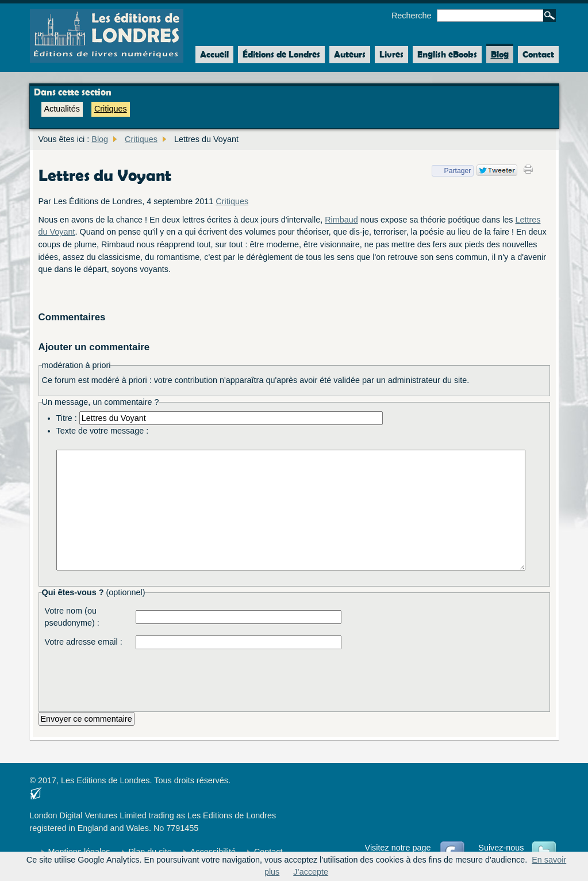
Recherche (412, 16)
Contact (538, 54)
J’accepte (311, 872)
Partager (451, 171)
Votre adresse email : (84, 642)
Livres (391, 54)
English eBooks (447, 54)
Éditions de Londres (281, 54)
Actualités (62, 109)
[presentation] (223, 677)
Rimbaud (341, 220)
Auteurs (350, 54)
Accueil (212, 55)
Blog (500, 54)
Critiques (111, 109)
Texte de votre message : (103, 431)
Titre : (67, 418)
